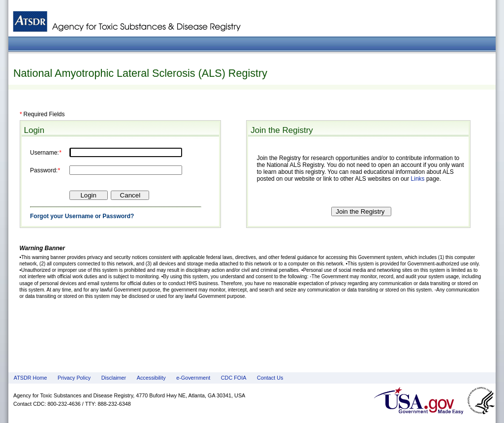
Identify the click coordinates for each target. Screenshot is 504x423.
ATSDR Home (31, 378)
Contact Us (270, 378)
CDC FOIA (234, 378)
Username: (45, 153)
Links (418, 179)
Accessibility (151, 378)
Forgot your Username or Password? (82, 216)
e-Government (193, 378)
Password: (44, 170)
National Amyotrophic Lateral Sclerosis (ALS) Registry (140, 73)
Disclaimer (114, 378)
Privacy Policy (74, 378)
